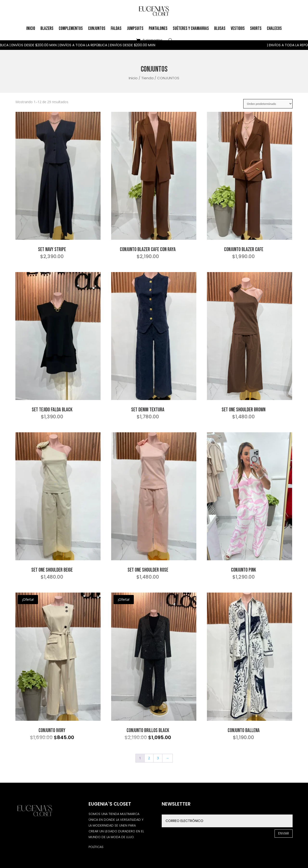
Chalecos (274, 29)
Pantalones (158, 29)
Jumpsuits (135, 29)
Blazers (47, 29)
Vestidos (238, 29)
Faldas (116, 29)
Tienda (147, 78)
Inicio (31, 29)
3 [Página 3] (158, 758)
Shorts (256, 29)
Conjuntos (97, 29)
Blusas (220, 29)
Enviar (284, 833)
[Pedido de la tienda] (268, 104)
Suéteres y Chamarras (191, 29)
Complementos (71, 29)
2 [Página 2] (149, 758)
